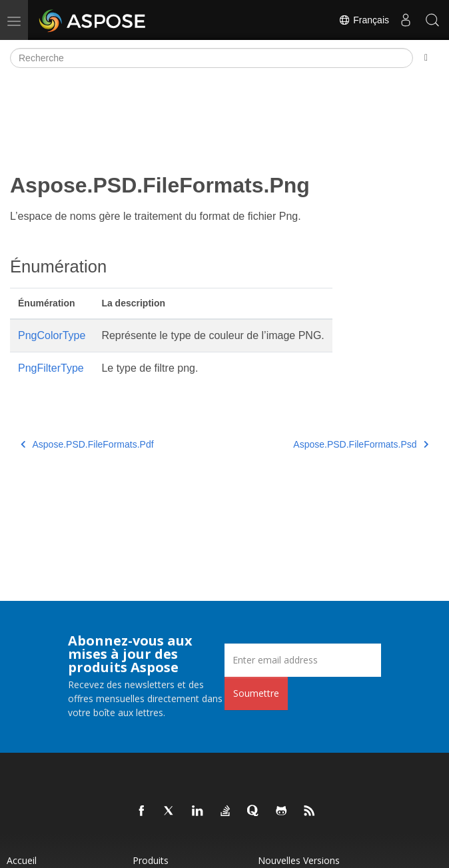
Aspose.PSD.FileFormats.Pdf (87, 444)
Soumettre (256, 693)
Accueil (22, 860)
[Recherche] (212, 58)
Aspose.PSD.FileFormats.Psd (361, 444)
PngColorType (52, 335)
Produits (151, 860)
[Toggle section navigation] (426, 58)
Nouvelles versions (299, 860)
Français (364, 20)
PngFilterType (51, 368)
